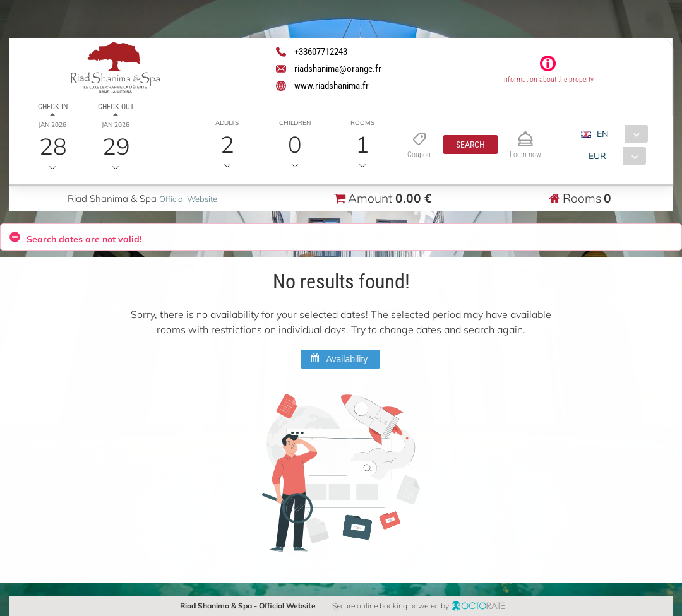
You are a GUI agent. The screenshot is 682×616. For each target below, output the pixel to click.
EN (602, 134)
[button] (470, 145)
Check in (53, 107)
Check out (116, 107)
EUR (597, 156)
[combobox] (619, 134)
